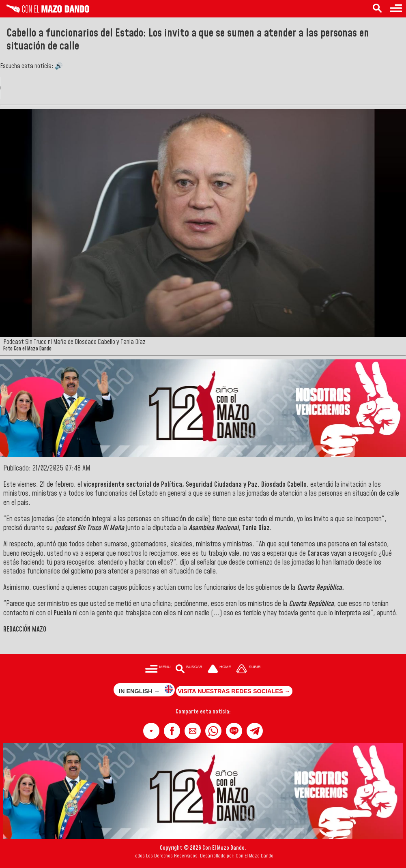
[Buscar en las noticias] (377, 9)
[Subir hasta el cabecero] (249, 669)
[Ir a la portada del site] (219, 669)
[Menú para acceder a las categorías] (396, 9)
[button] (151, 731)
